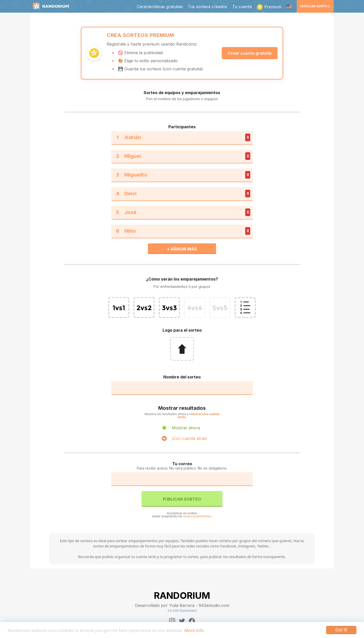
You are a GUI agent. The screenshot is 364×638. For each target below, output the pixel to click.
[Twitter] (182, 621)
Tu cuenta (242, 7)
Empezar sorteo (315, 6)
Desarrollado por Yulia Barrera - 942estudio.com (182, 605)
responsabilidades (197, 516)
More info (194, 630)
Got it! (341, 630)
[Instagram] (172, 621)
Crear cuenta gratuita (250, 53)
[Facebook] (192, 621)
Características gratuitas (160, 7)
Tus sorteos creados (208, 7)
